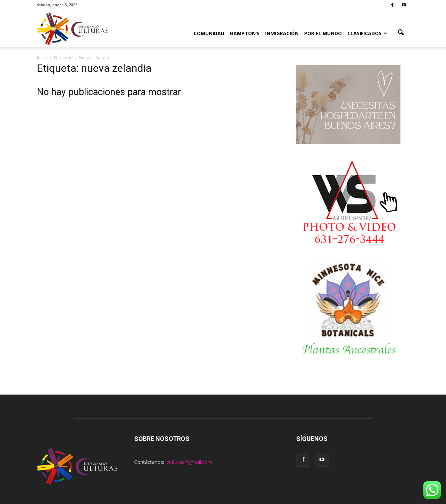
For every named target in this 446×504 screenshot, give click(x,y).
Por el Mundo (323, 33)
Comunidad (209, 33)
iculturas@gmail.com (189, 462)
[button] (401, 33)
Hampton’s (245, 33)
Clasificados (367, 33)
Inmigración (282, 33)
